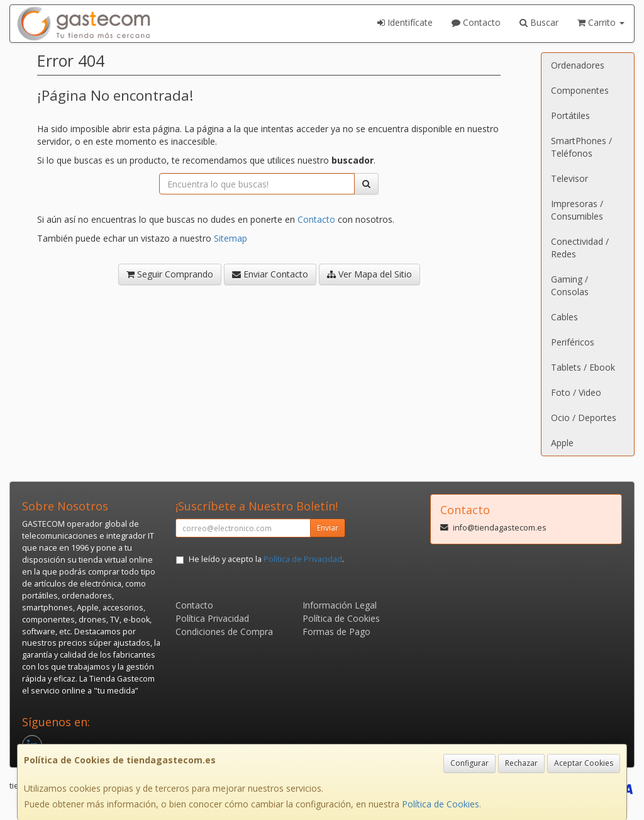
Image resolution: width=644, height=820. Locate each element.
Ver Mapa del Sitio (369, 274)
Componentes (580, 90)
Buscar (539, 22)
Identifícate (405, 22)
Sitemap (230, 238)
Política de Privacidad (303, 559)
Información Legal (340, 605)
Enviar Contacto (270, 274)
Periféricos (573, 342)
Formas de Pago (336, 632)
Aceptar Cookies (584, 763)
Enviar (328, 528)
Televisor (569, 178)
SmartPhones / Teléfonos (581, 147)
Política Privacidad (212, 618)
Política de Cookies (441, 804)
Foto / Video (576, 392)
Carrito (601, 22)
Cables (564, 317)
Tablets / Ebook (583, 367)
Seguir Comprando (170, 274)
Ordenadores (578, 65)
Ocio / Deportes (584, 418)
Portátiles (570, 115)
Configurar (469, 763)
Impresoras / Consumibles (577, 210)
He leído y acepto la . (266, 559)
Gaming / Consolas (570, 285)
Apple (562, 443)
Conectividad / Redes (580, 248)
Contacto (476, 22)
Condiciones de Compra (224, 632)
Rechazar (521, 763)
